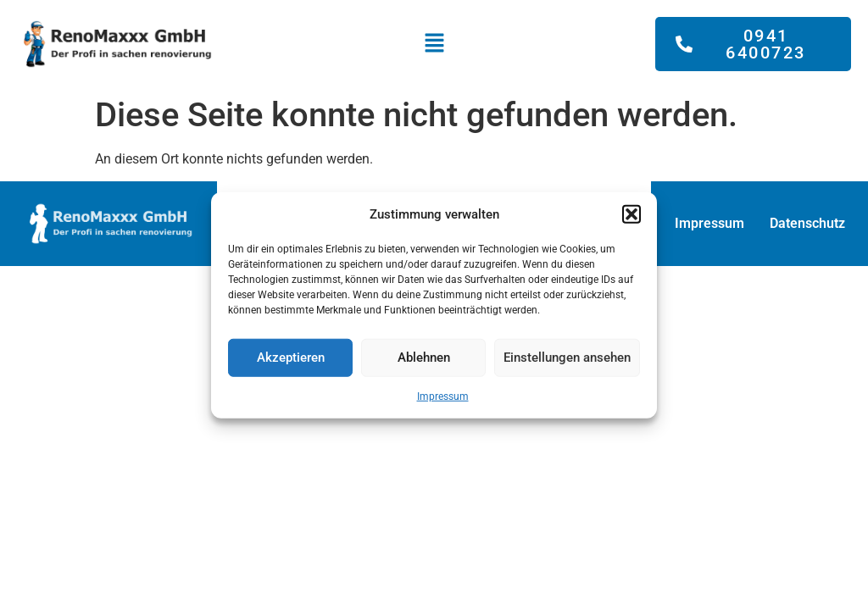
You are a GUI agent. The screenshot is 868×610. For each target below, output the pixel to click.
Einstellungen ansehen (567, 358)
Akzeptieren (291, 358)
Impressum (443, 396)
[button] (632, 214)
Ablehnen (424, 358)
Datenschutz (807, 223)
